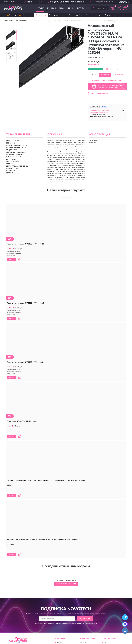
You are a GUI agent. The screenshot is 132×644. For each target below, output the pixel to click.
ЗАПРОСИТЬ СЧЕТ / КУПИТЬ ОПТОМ (107, 80)
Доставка (60, 621)
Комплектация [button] (120, 99)
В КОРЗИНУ (105, 75)
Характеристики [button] (95, 99)
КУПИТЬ (12, 259)
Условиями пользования (83, 602)
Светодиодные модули (58, 15)
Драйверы (80, 15)
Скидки (106, 624)
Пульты (89, 15)
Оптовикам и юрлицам (55, 8)
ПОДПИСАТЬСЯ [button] (85, 598)
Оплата (59, 624)
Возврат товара (62, 627)
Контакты (80, 8)
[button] (104, 3)
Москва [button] (104, 107)
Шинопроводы (41, 15)
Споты (71, 15)
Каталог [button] (40, 8)
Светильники (28, 15)
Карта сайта (84, 624)
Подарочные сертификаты (115, 15)
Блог (105, 621)
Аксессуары (99, 15)
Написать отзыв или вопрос (66, 563)
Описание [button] (108, 99)
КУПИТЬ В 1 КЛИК (119, 75)
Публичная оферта (86, 627)
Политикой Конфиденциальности (65, 602)
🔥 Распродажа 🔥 (14, 15)
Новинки (70, 8)
